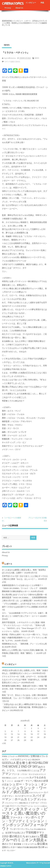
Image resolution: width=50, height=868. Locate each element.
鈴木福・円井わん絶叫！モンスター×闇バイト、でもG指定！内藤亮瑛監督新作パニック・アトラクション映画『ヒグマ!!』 (25, 638)
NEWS (7, 45)
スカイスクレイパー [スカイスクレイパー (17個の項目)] (36, 793)
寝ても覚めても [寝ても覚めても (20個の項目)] (33, 836)
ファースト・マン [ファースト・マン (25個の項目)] (20, 817)
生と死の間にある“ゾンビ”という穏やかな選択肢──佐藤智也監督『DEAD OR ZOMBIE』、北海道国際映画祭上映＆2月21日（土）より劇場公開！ (24, 598)
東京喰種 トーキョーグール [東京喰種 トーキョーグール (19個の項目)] (25, 844)
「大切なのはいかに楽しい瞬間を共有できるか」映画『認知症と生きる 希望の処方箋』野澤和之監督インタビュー (24, 707)
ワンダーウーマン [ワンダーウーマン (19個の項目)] (17, 829)
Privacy (8, 8)
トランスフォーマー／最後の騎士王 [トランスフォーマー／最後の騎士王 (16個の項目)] (16, 803)
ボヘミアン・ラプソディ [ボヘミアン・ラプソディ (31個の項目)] (23, 819)
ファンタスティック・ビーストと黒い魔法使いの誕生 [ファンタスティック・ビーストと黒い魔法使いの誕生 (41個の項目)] (25, 813)
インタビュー (31, 3)
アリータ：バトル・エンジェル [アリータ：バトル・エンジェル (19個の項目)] (25, 774)
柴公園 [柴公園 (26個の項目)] (41, 844)
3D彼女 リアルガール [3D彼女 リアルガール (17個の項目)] (10, 756)
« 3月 (4, 743)
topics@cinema (10, 58)
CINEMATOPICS (13, 3)
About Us (19, 8)
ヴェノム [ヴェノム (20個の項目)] (29, 829)
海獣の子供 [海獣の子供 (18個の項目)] (22, 847)
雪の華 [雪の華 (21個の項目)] (41, 847)
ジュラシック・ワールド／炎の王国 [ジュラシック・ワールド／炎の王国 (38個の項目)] (24, 790)
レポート (8, 564)
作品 (42, 3)
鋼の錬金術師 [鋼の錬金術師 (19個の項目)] (32, 847)
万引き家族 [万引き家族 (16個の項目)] (37, 829)
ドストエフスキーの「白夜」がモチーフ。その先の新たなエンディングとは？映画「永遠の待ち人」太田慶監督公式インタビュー (24, 680)
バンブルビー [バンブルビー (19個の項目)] (22, 806)
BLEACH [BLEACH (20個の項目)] (36, 759)
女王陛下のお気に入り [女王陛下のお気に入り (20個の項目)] (15, 833)
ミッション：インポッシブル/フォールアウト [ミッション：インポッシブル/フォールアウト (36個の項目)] (25, 825)
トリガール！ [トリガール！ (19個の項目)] (34, 803)
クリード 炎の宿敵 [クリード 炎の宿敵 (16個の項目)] (14, 781)
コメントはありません (12, 61)
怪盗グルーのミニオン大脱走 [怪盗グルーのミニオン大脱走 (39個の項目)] (25, 838)
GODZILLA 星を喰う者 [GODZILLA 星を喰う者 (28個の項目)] (17, 763)
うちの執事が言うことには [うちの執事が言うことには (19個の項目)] (28, 770)
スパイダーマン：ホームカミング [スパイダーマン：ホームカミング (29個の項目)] (24, 797)
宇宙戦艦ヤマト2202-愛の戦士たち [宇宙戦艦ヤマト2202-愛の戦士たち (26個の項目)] (23, 834)
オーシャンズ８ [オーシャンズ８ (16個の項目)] (24, 778)
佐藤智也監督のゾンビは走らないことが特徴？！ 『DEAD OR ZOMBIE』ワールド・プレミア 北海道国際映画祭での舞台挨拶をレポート (24, 588)
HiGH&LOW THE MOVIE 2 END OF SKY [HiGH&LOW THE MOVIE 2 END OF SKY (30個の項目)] (25, 764)
